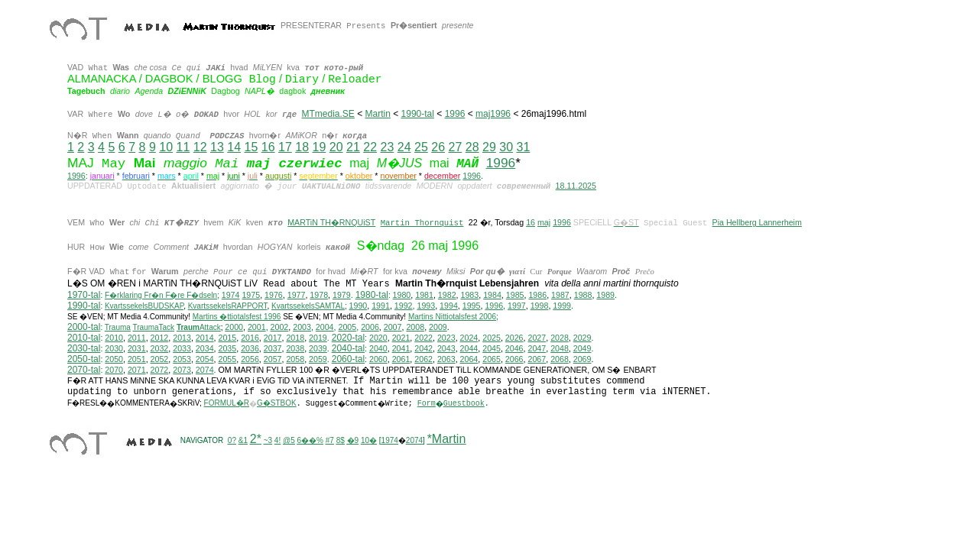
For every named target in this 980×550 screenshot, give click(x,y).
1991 (381, 306)
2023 (446, 338)
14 (234, 147)
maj (544, 222)
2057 (273, 359)
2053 (182, 359)
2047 (537, 348)
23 (387, 147)
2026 (514, 338)
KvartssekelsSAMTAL (308, 306)
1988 (583, 295)
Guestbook (464, 404)
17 (285, 147)
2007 (393, 327)
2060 (378, 359)
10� (369, 440)
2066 (514, 359)
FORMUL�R (227, 403)
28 (472, 147)
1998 (540, 306)
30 (506, 147)
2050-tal (84, 359)
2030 (114, 348)
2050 (114, 359)
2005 (347, 327)
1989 (605, 295)
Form (427, 404)
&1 (243, 440)
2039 (318, 348)
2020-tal (348, 338)
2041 (401, 348)
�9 (353, 440)
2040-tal (348, 348)
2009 (438, 327)
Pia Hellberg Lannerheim (757, 222)
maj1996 (493, 114)
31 (523, 147)
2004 (325, 327)
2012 (160, 338)
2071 (137, 370)
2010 (114, 338)
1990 (359, 306)
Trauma (118, 327)
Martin (378, 114)
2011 (137, 338)
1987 (560, 295)
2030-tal (84, 348)
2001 (257, 327)
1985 (515, 295)
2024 (469, 338)
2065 (492, 359)
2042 (423, 348)
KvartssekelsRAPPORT (228, 306)
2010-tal (84, 338)
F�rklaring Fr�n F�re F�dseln (161, 295)
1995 (472, 306)
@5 (289, 440)
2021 (401, 338)
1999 (562, 306)
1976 (274, 295)
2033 (182, 348)
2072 (160, 370)
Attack (199, 327)
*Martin (447, 439)
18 (302, 147)
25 (421, 147)
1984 (492, 295)
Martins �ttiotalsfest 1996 (237, 317)
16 (268, 147)
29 (489, 147)
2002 (280, 327)
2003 (302, 327)
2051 (137, 359)
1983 (470, 295)
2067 (537, 359)
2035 (228, 348)
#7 (330, 440)
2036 (250, 348)
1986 (537, 295)
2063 (446, 359)
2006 (370, 327)
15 (251, 147)
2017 (273, 338)
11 (183, 147)
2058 (295, 359)
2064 (469, 359)
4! (277, 440)
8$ (341, 440)
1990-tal (418, 114)
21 (353, 147)
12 (200, 147)
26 (438, 147)
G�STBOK (277, 403)
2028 (560, 338)
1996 (455, 114)
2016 (250, 338)
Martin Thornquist (422, 222)
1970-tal (84, 295)
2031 (137, 348)
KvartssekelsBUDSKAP (144, 306)
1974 (231, 295)
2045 (492, 348)
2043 (446, 348)
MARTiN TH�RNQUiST (331, 222)
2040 (378, 348)
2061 (401, 359)
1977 (297, 295)
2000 (234, 327)
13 (217, 147)
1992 (404, 306)
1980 (402, 295)
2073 (182, 370)
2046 (514, 348)
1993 (426, 306)
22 (370, 147)
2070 (114, 370)
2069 (582, 359)
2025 (492, 338)
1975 (251, 295)
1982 (447, 295)
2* (256, 439)
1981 (424, 295)
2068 (560, 359)
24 (404, 147)
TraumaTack (153, 327)
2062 (423, 359)
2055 (228, 359)
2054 (205, 359)
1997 (517, 306)
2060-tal (348, 359)
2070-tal (84, 370)
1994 (449, 306)
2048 (560, 348)
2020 (378, 338)
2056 (250, 359)
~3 (268, 440)
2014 (205, 338)
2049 (582, 348)
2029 (582, 338)
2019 (318, 338)
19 (319, 147)
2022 (423, 338)
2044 (469, 348)
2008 (415, 327)
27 (455, 147)
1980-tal (372, 295)
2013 (182, 338)
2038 (295, 348)
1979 (342, 295)
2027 (537, 338)
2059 (318, 359)
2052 (160, 359)
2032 (160, 348)
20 (336, 147)
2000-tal (84, 327)
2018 (295, 338)
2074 (205, 370)
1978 (319, 295)
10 (166, 147)
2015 (228, 338)
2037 (273, 348)
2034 (205, 348)
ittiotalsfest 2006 (452, 317)
